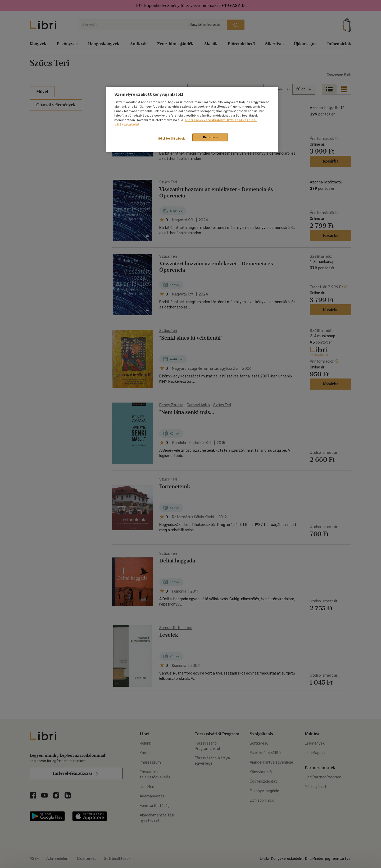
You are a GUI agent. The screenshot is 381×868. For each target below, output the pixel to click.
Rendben (210, 137)
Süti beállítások (172, 138)
